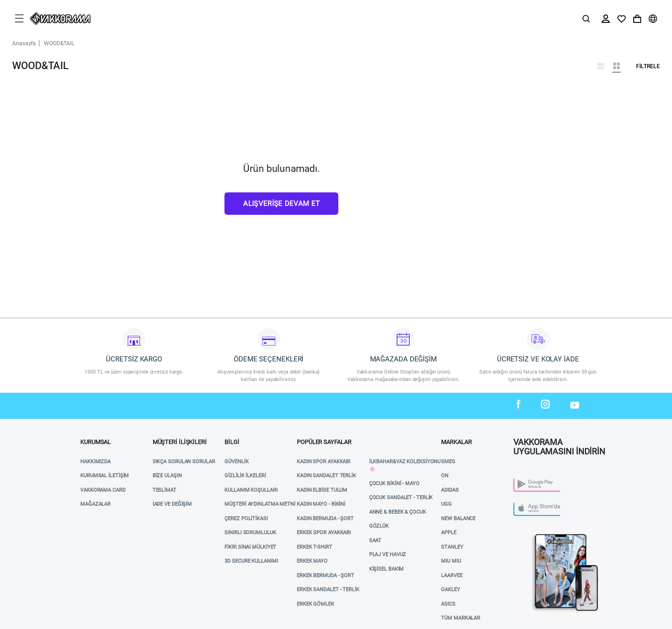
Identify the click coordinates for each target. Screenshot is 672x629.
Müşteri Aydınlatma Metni (260, 504)
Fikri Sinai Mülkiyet (250, 547)
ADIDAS (450, 490)
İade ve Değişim (172, 504)
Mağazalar (95, 504)
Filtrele (648, 66)
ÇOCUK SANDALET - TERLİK (401, 498)
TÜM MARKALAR (461, 618)
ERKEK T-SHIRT (315, 547)
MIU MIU (451, 561)
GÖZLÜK (379, 526)
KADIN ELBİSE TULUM (322, 490)
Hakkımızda (95, 462)
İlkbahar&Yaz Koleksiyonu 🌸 (405, 466)
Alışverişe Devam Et (281, 204)
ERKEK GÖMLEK (315, 604)
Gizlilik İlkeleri (245, 476)
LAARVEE (451, 576)
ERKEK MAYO (312, 561)
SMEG (448, 462)
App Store (527, 505)
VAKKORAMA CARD (103, 490)
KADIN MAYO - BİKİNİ (321, 504)
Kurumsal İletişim (105, 476)
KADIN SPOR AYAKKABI (324, 462)
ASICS (448, 604)
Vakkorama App (534, 529)
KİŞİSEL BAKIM (387, 569)
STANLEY (452, 547)
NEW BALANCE (458, 519)
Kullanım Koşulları (251, 490)
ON (445, 476)
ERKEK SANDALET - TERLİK (328, 590)
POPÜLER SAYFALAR (324, 442)
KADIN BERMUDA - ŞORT (325, 519)
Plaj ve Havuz (388, 555)
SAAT (375, 541)
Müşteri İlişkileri (180, 442)
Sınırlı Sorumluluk (250, 533)
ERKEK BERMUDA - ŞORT (325, 576)
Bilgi (232, 442)
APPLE (449, 533)
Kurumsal (95, 442)
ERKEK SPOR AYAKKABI (324, 533)
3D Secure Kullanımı (251, 561)
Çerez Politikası (246, 519)
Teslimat (164, 490)
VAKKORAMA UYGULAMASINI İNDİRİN (559, 444)
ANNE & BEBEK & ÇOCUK (398, 512)
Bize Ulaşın (167, 476)
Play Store (528, 480)
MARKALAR (456, 442)
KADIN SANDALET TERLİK (326, 476)
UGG (446, 504)
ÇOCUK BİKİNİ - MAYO (394, 484)
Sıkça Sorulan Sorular (184, 462)
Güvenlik (236, 462)
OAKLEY (450, 590)
